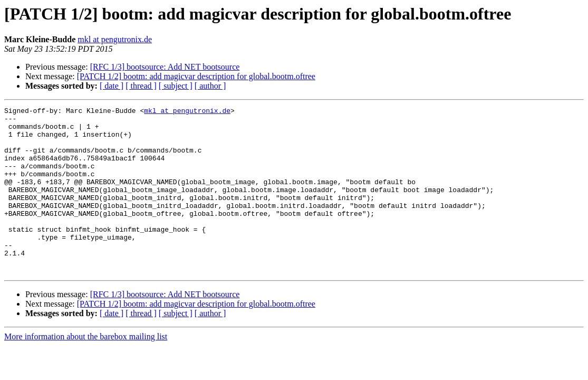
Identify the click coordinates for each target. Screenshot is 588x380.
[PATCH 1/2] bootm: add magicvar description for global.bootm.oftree (196, 76)
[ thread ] (141, 86)
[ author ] (210, 86)
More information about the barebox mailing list (86, 370)
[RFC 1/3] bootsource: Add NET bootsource (165, 67)
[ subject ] (176, 86)
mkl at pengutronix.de (115, 39)
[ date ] (112, 86)
